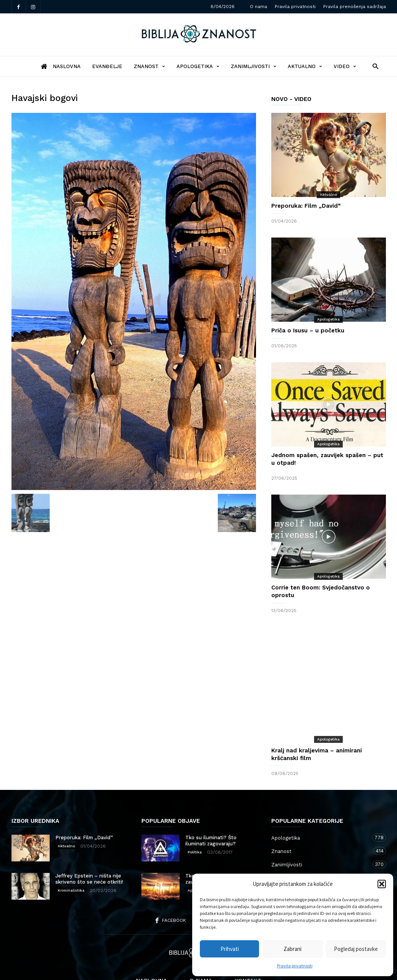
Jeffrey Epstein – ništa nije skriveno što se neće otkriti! (89, 848)
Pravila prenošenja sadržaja (355, 7)
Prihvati (230, 949)
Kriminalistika (71, 860)
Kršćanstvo (321, 860)
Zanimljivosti (254, 66)
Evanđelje (107, 66)
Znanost (149, 66)
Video (345, 66)
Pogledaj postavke (356, 949)
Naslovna (152, 950)
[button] (382, 884)
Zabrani (292, 949)
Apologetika (198, 66)
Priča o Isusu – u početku (308, 330)
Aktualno (305, 66)
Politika (195, 821)
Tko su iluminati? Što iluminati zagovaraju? (211, 810)
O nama (258, 7)
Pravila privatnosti (295, 966)
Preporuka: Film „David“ (306, 206)
